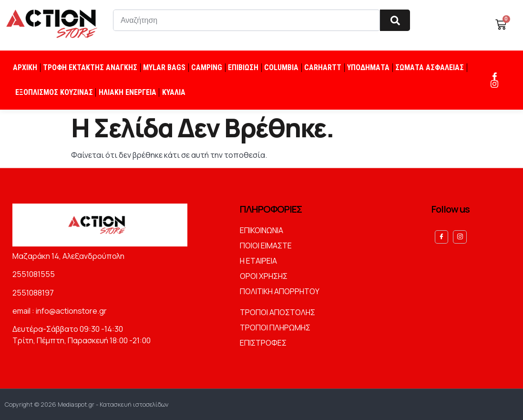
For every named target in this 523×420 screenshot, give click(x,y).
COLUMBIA (281, 67)
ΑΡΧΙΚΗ (25, 67)
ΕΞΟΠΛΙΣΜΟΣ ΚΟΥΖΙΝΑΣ (54, 92)
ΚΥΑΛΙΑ (174, 92)
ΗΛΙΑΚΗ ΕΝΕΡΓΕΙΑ (128, 92)
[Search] (395, 20)
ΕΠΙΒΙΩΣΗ (243, 67)
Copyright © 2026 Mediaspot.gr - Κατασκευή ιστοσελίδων (87, 404)
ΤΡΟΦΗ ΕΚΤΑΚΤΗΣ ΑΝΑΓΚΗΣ (90, 67)
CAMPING (207, 67)
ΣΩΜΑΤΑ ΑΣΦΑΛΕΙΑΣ (430, 67)
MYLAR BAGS (164, 67)
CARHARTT (323, 67)
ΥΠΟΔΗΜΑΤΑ (368, 67)
